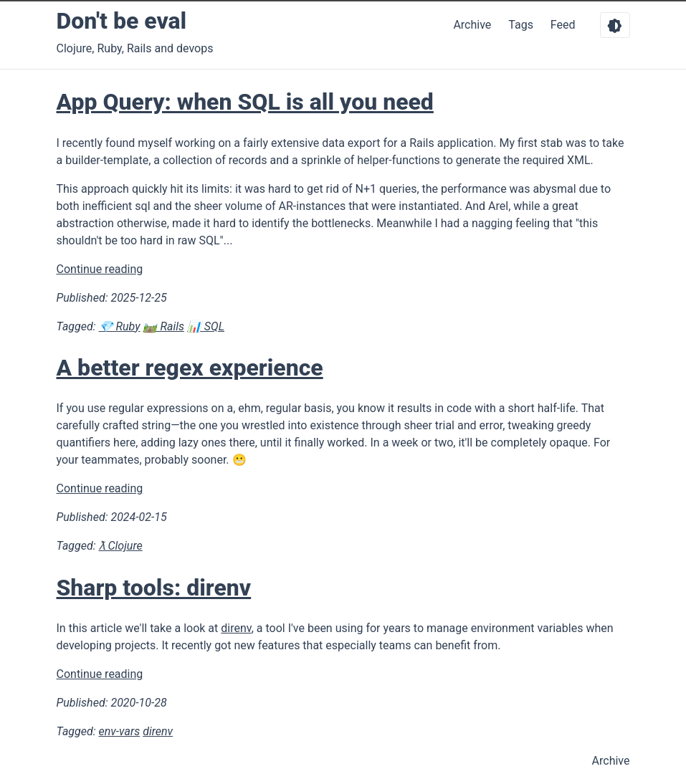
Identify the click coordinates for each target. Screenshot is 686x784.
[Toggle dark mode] (615, 25)
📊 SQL (206, 326)
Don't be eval (122, 21)
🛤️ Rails (163, 326)
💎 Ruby (120, 326)
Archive (472, 25)
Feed (564, 25)
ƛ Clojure (121, 546)
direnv (236, 628)
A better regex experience (190, 368)
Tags (521, 25)
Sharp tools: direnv (154, 588)
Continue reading (100, 269)
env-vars (120, 731)
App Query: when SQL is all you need (245, 102)
